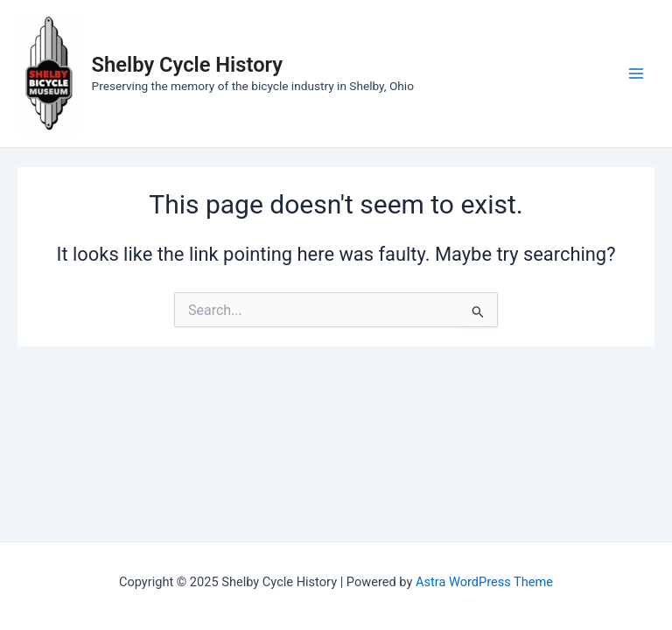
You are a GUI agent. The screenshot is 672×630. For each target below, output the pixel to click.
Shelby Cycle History (187, 65)
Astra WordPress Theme (484, 582)
